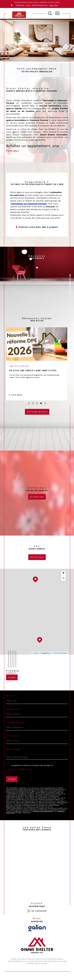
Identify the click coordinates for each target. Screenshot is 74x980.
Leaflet (35, 653)
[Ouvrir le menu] (57, 13)
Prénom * (15, 709)
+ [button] (63, 573)
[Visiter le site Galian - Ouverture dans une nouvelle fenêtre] (37, 928)
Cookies (44, 964)
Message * (16, 749)
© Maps (45, 653)
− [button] (63, 578)
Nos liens (62, 961)
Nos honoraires (14, 961)
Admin (54, 961)
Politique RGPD (33, 964)
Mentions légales (42, 961)
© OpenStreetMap (60, 653)
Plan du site (28, 961)
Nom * (12, 696)
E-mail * (14, 736)
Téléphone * (17, 722)
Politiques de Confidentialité (43, 811)
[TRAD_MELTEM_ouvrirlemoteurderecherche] (50, 13)
